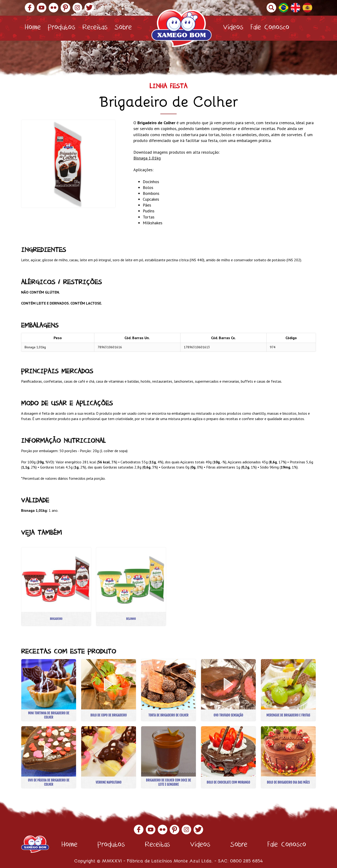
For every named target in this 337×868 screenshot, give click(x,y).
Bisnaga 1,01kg (147, 158)
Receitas (95, 28)
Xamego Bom (181, 28)
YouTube (42, 8)
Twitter (89, 8)
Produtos (62, 28)
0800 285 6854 (246, 860)
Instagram (77, 8)
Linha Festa (168, 87)
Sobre (123, 28)
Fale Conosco (270, 28)
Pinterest (65, 8)
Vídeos (233, 28)
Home (33, 28)
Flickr (53, 8)
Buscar (271, 8)
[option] (68, 164)
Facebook (30, 8)
